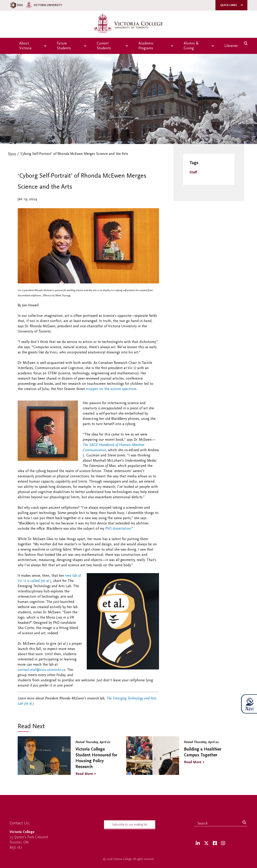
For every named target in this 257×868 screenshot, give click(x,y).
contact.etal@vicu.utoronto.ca (41, 670)
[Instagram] (223, 843)
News (12, 154)
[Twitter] (206, 843)
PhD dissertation (118, 529)
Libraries (231, 46)
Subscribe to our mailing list (130, 825)
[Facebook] (215, 843)
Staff (193, 172)
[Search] (244, 823)
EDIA (16, 5)
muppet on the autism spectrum (111, 389)
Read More (84, 774)
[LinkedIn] (198, 843)
